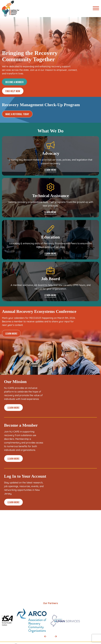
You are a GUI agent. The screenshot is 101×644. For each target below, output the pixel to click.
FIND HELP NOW (13, 91)
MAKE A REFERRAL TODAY (17, 114)
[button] (45, 636)
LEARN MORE (51, 170)
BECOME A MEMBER (14, 82)
